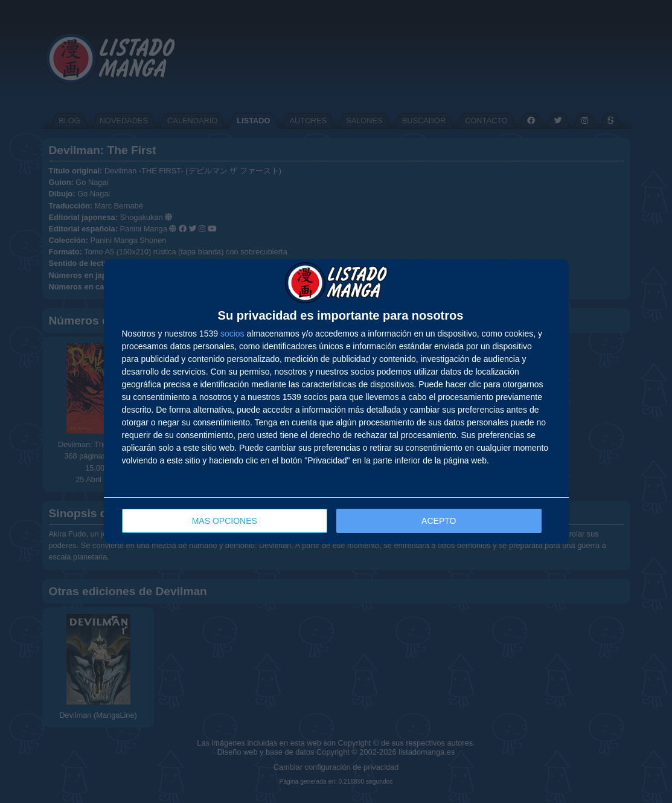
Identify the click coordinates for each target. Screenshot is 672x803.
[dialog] (336, 401)
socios (232, 334)
